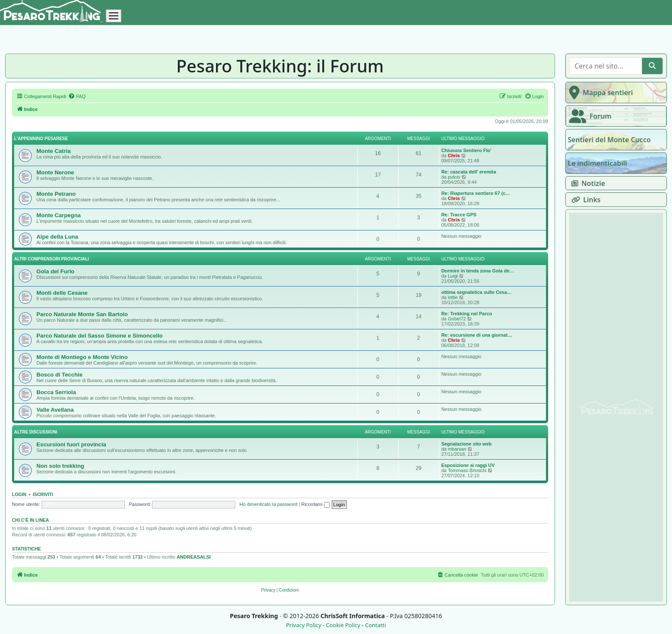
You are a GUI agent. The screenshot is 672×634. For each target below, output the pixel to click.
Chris (454, 156)
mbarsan (457, 449)
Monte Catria (54, 151)
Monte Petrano (56, 194)
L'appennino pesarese (41, 139)
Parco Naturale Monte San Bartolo (82, 314)
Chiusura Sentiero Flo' (466, 150)
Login (19, 494)
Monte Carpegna (58, 215)
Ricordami (315, 504)
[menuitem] (77, 96)
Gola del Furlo (55, 271)
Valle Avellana (55, 410)
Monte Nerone (55, 172)
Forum (589, 116)
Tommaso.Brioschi (467, 470)
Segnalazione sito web (466, 444)
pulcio (454, 177)
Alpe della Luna (57, 237)
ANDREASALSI (193, 557)
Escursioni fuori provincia (71, 444)
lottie (453, 297)
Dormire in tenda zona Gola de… (478, 271)
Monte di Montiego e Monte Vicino (82, 357)
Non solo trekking (60, 466)
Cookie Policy (343, 625)
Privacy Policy (303, 625)
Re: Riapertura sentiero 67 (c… (476, 193)
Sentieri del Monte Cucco (609, 140)
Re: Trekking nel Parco (467, 314)
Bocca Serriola (56, 392)
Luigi (453, 276)
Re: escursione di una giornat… (477, 335)
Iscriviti (43, 494)
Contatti (376, 625)
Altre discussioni (36, 432)
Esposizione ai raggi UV (468, 465)
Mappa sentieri (599, 93)
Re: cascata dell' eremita (469, 172)
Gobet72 (457, 319)
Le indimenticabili (597, 163)
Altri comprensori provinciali (51, 259)
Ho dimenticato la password (268, 504)
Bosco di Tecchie (59, 375)
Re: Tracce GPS (459, 215)
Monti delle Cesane (62, 293)
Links (584, 200)
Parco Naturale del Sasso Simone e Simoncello (100, 336)
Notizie (586, 183)
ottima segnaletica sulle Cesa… (477, 292)
